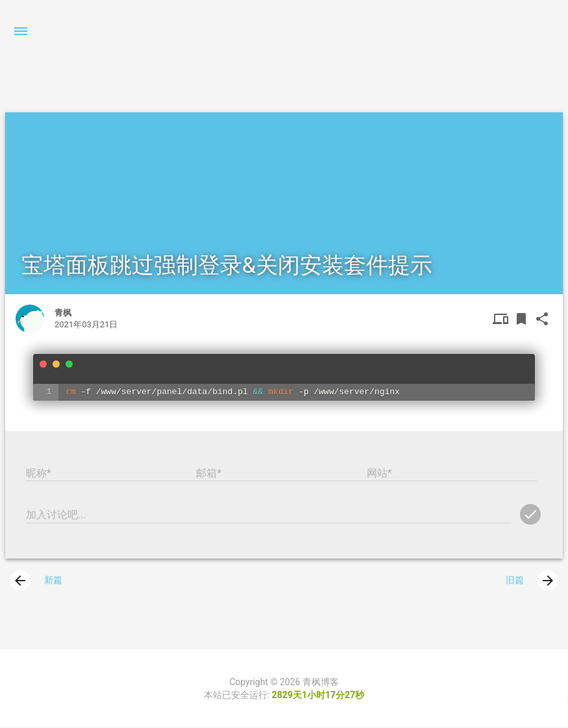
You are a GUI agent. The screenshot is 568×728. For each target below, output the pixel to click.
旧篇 (532, 581)
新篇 (36, 581)
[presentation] (20, 581)
